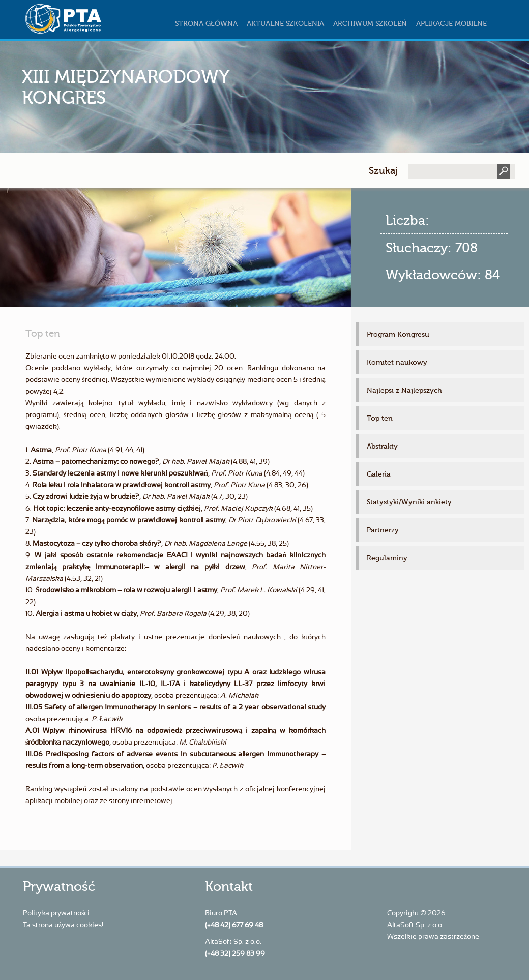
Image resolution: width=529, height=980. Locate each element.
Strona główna (206, 24)
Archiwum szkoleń (370, 24)
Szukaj (383, 171)
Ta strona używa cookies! (63, 925)
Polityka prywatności (56, 913)
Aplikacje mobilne (451, 24)
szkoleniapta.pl (84, 19)
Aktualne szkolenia (285, 24)
